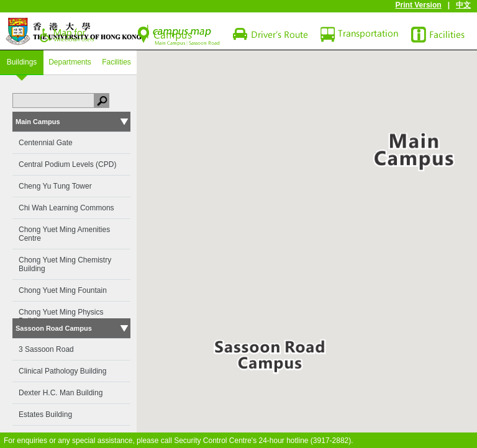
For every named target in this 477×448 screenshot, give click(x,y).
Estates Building (45, 414)
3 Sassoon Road (46, 349)
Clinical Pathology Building (62, 371)
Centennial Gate (46, 143)
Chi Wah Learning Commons (66, 208)
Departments (70, 62)
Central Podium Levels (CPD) (67, 164)
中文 (463, 5)
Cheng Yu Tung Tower (55, 186)
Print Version (419, 5)
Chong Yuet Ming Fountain (63, 290)
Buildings (22, 62)
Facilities (116, 62)
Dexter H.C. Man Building (61, 393)
